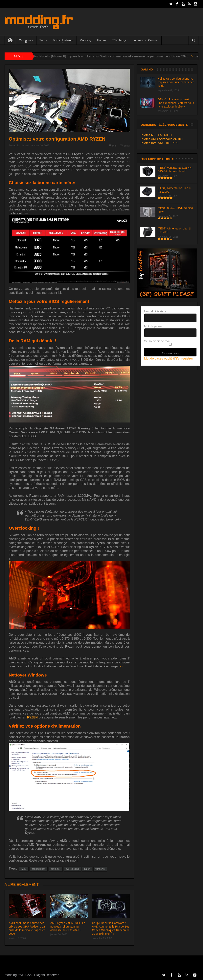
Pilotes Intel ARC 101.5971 (160, 143)
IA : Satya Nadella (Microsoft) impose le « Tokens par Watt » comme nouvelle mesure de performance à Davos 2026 (109, 56)
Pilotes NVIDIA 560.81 (156, 135)
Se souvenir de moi (157, 341)
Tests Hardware (63, 40)
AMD (24, 869)
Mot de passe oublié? (159, 358)
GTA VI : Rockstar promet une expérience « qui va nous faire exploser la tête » (176, 103)
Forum (101, 40)
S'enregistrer (184, 358)
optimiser (56, 869)
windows (100, 869)
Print (113, 146)
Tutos (43, 40)
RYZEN (33, 717)
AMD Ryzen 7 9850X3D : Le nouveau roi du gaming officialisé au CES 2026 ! (68, 927)
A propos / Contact (146, 40)
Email (125, 146)
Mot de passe (153, 326)
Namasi (25, 146)
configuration (39, 869)
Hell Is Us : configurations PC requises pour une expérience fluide (176, 82)
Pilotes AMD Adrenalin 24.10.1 (162, 139)
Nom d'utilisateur (155, 311)
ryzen (87, 869)
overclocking (72, 869)
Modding (85, 40)
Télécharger (120, 40)
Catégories (26, 40)
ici (121, 666)
